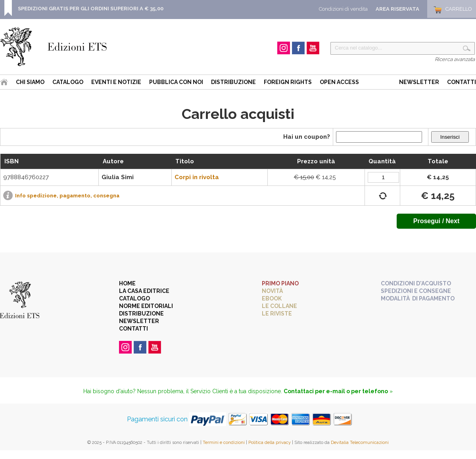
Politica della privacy (270, 443)
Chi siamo (30, 82)
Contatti (462, 82)
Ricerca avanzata (455, 59)
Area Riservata (397, 9)
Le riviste (277, 314)
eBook (272, 298)
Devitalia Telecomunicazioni (360, 443)
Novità (272, 291)
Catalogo (68, 82)
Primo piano (280, 283)
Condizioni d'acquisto (416, 283)
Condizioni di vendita (343, 9)
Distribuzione (233, 82)
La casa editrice (144, 291)
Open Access (339, 82)
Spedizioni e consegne (416, 291)
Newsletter (419, 82)
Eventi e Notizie (116, 82)
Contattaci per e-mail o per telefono (336, 391)
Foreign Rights (288, 82)
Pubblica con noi (176, 82)
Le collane (279, 306)
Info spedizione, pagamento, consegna (67, 196)
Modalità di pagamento (418, 298)
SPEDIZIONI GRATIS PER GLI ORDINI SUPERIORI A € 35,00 (91, 9)
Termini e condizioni (224, 443)
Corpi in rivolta (197, 177)
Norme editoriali (146, 306)
